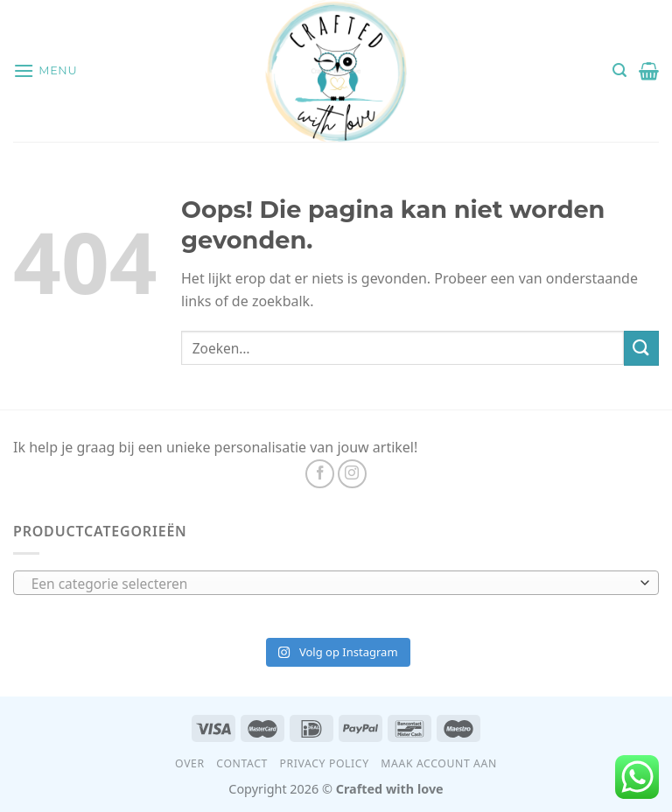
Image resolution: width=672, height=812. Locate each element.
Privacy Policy (325, 763)
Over (190, 763)
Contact (242, 763)
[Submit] (641, 348)
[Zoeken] (619, 70)
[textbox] (332, 584)
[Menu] (45, 70)
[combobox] (336, 583)
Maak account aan (439, 763)
